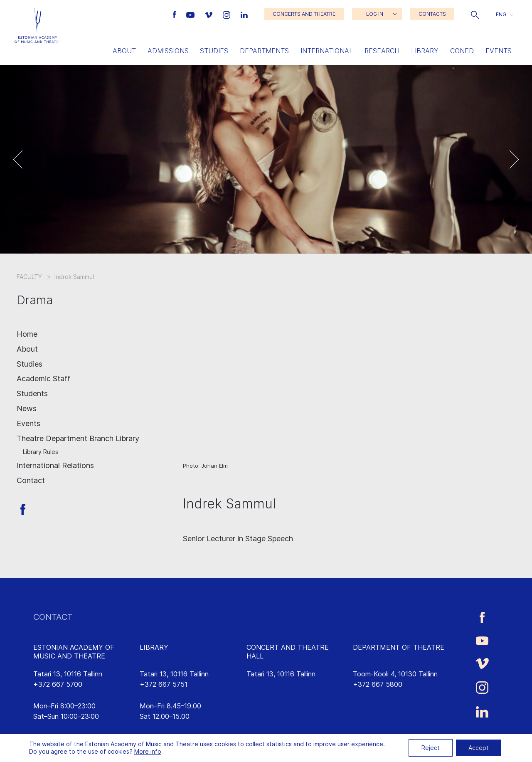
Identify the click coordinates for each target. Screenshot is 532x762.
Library (425, 51)
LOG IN (375, 14)
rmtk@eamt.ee (162, 695)
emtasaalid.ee (268, 695)
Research (382, 51)
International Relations (55, 465)
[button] (475, 14)
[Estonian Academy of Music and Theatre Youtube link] (191, 14)
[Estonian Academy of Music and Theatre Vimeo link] (209, 14)
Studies (214, 51)
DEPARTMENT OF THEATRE (399, 647)
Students (32, 393)
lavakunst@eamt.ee (383, 695)
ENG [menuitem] (501, 14)
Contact (31, 480)
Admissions (168, 51)
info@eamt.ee (55, 695)
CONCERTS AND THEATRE (304, 14)
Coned (462, 51)
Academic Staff (43, 379)
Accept (479, 748)
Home (27, 334)
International (327, 51)
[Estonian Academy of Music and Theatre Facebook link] (176, 14)
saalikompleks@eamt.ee (283, 684)
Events (499, 51)
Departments (264, 51)
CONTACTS (432, 14)
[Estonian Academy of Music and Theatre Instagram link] (228, 14)
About (124, 51)
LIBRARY (154, 647)
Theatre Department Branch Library (78, 438)
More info (148, 751)
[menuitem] (505, 14)
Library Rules (41, 452)
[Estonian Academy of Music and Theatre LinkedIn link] (244, 14)
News (27, 408)
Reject (431, 748)
